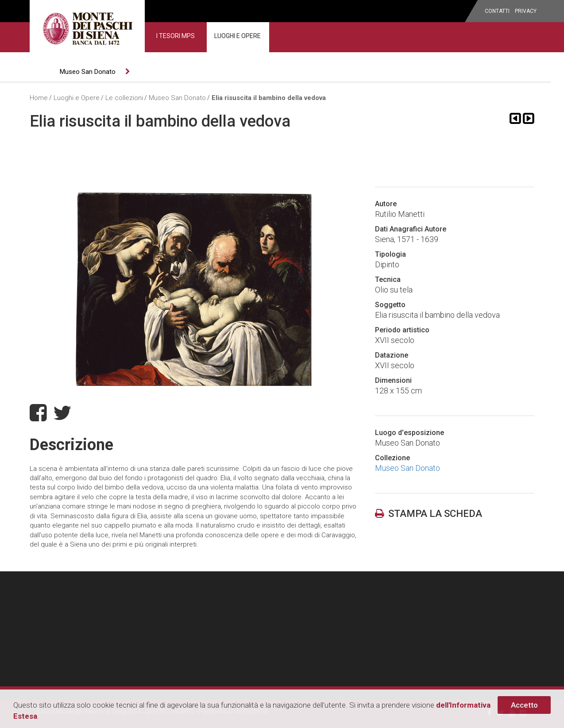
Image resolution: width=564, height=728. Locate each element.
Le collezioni (124, 98)
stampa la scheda (429, 514)
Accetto (524, 705)
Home (39, 98)
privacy (526, 11)
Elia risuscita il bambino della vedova (269, 98)
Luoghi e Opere (238, 36)
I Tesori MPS (176, 36)
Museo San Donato (88, 72)
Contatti (497, 11)
